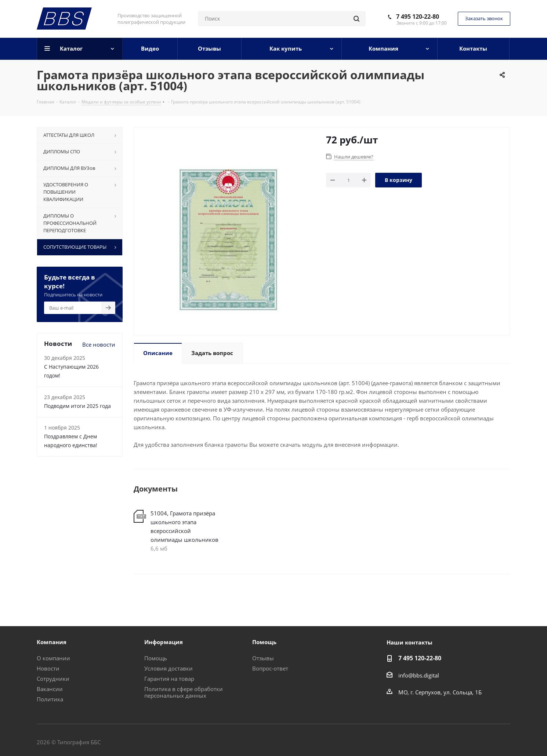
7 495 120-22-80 (418, 17)
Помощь (156, 658)
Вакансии (50, 689)
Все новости (99, 344)
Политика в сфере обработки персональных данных (184, 692)
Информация (164, 642)
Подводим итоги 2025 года (77, 406)
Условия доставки (169, 668)
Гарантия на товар (169, 679)
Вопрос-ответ (270, 668)
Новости (48, 668)
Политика (50, 699)
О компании (53, 658)
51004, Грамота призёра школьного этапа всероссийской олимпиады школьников (184, 526)
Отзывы (263, 658)
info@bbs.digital (419, 675)
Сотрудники (53, 679)
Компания (52, 642)
